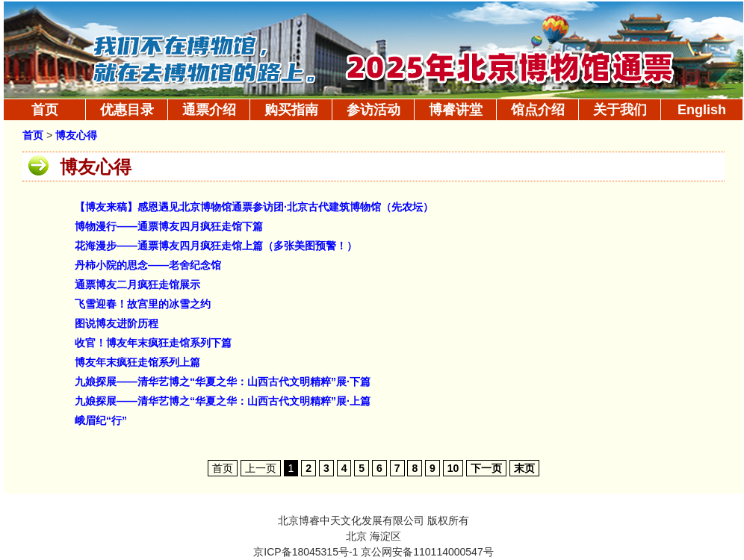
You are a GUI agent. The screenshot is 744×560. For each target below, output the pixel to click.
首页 (45, 110)
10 (453, 468)
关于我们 (620, 110)
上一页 (261, 468)
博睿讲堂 (456, 110)
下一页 (486, 468)
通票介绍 (209, 110)
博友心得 (76, 136)
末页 (524, 468)
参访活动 (373, 110)
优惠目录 (127, 110)
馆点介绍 (538, 110)
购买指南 (291, 110)
